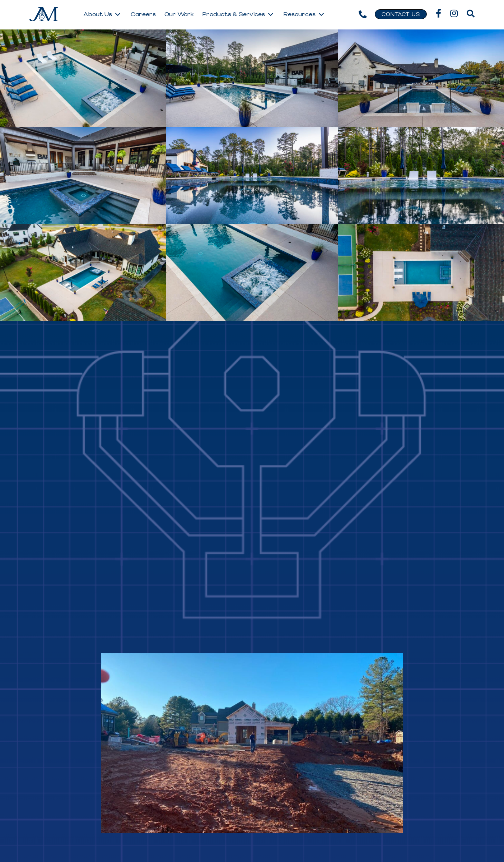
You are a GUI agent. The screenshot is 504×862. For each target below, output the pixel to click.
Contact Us (401, 15)
